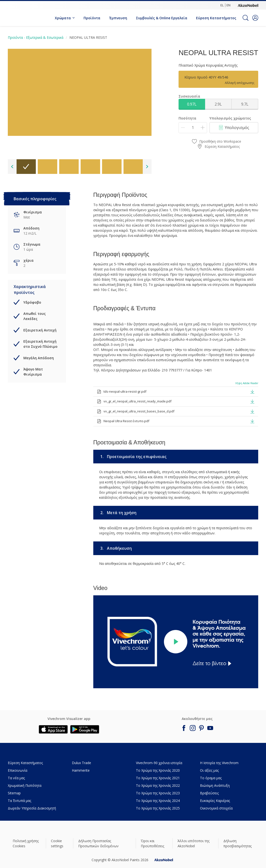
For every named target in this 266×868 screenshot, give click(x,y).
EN (228, 5)
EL (222, 5)
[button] (255, 18)
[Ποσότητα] (193, 128)
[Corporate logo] (248, 5)
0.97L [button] (192, 104)
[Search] (246, 18)
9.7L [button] (245, 104)
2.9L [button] (218, 104)
